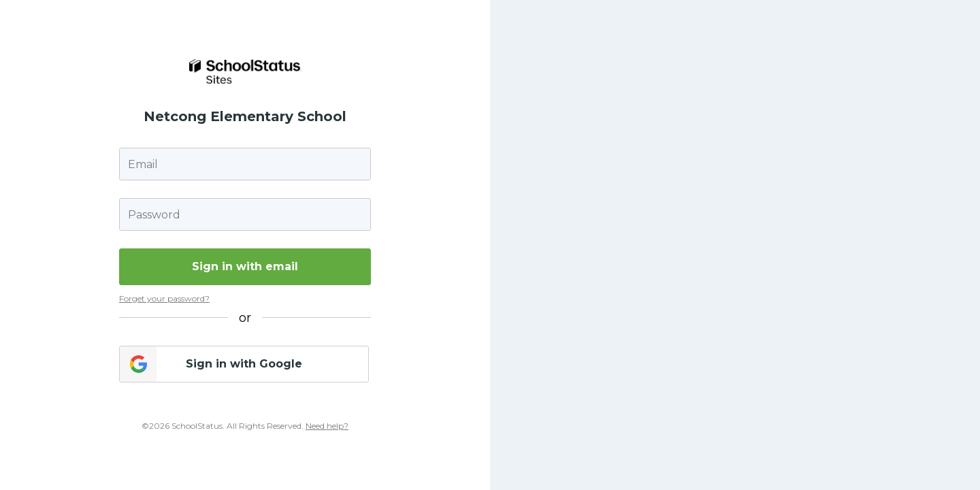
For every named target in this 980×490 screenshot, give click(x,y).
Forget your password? (164, 298)
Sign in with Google (244, 364)
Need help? (327, 426)
